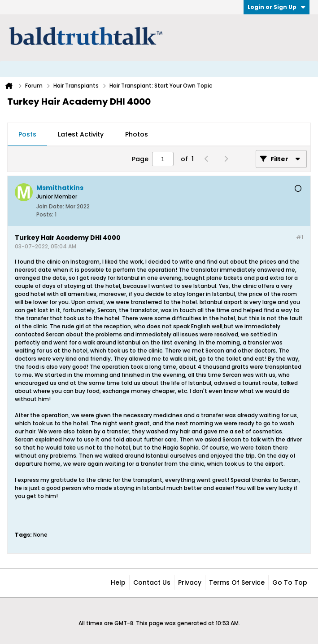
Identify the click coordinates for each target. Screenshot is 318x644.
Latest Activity (81, 134)
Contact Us (152, 582)
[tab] (27, 135)
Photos (137, 134)
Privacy (190, 582)
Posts (27, 134)
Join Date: (50, 206)
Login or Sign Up (277, 7)
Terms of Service (237, 582)
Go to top (290, 582)
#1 (300, 237)
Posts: (45, 214)
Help (118, 582)
